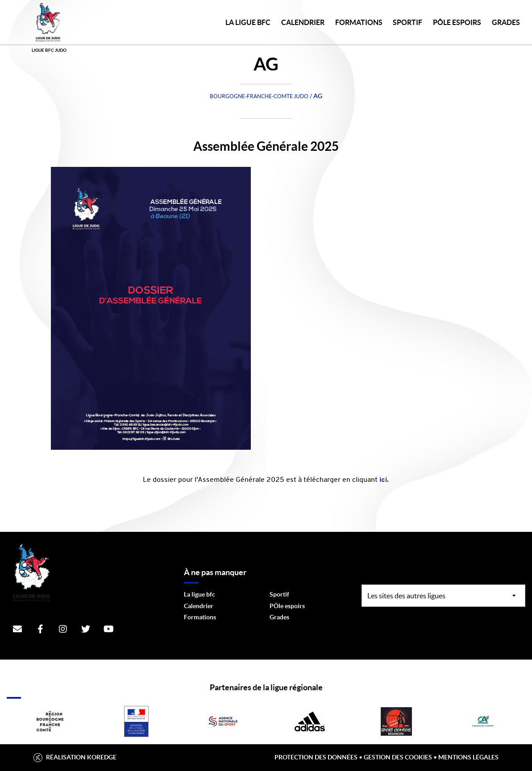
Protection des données (316, 757)
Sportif (279, 594)
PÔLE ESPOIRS (457, 22)
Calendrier (199, 606)
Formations (200, 617)
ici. (383, 480)
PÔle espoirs (287, 606)
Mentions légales (468, 757)
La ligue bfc (199, 594)
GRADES (506, 22)
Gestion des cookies (398, 757)
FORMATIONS (359, 22)
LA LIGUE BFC (248, 22)
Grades (279, 617)
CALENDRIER (303, 22)
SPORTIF (407, 22)
